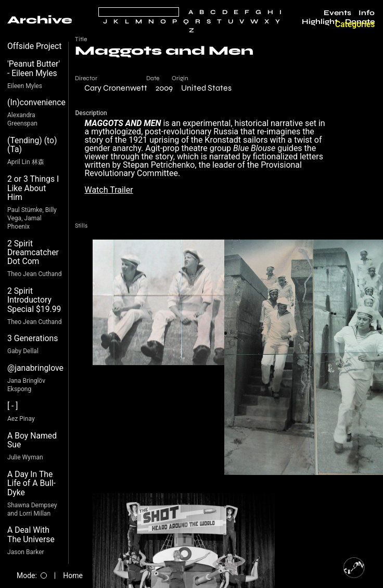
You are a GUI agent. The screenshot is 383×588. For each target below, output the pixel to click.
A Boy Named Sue (32, 440)
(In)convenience (36, 102)
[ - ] (13, 406)
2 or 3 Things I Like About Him (33, 188)
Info (367, 13)
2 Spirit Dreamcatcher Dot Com (33, 253)
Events (337, 13)
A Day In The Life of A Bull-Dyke (31, 483)
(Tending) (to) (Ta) (32, 145)
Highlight (320, 22)
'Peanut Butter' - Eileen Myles (34, 68)
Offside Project (35, 46)
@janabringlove (35, 368)
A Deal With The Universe (31, 535)
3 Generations (33, 338)
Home (73, 576)
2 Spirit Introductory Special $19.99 (34, 300)
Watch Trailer (108, 190)
